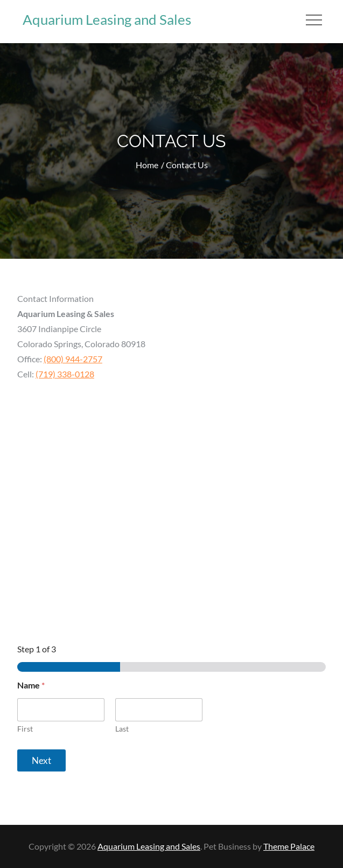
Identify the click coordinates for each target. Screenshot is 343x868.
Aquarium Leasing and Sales (107, 19)
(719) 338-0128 (65, 374)
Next (41, 760)
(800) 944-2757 (73, 359)
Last (122, 729)
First (25, 729)
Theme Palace (289, 846)
